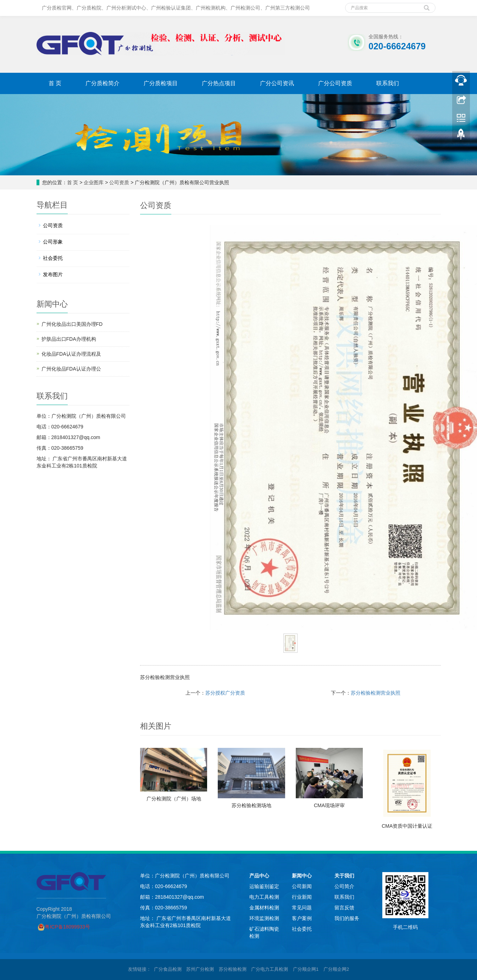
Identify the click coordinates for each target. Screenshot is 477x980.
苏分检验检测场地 (251, 805)
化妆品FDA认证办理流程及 (71, 354)
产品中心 (259, 876)
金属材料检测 (264, 908)
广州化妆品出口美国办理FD (72, 324)
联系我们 (388, 83)
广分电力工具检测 (270, 969)
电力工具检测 (264, 897)
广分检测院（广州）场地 (174, 799)
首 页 (55, 83)
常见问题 (302, 908)
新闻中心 (302, 876)
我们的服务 (347, 918)
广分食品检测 (168, 969)
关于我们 (344, 876)
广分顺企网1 (306, 969)
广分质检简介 (102, 83)
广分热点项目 (219, 83)
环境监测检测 (264, 918)
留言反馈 (344, 908)
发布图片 (53, 274)
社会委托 (53, 258)
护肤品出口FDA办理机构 (69, 339)
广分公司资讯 (277, 83)
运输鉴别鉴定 (264, 886)
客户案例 (302, 918)
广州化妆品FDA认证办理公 (71, 369)
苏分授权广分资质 (225, 693)
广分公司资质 (335, 83)
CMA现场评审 (329, 805)
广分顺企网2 (336, 969)
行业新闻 (302, 897)
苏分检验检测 (233, 969)
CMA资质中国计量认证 (407, 826)
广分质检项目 (161, 83)
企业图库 (94, 182)
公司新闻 (302, 886)
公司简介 (344, 886)
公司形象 (53, 242)
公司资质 (119, 182)
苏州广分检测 (200, 969)
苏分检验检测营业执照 (376, 693)
